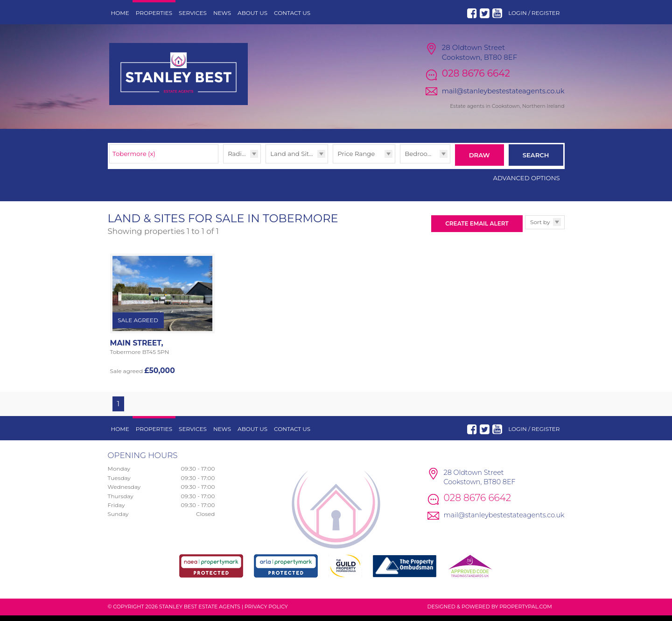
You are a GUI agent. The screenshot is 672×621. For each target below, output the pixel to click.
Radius (238, 161)
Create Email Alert (477, 229)
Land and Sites (293, 161)
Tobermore (134, 161)
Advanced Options (527, 183)
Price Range (356, 161)
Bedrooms (421, 161)
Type (266, 171)
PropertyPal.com (525, 612)
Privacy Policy (266, 612)
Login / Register (534, 13)
